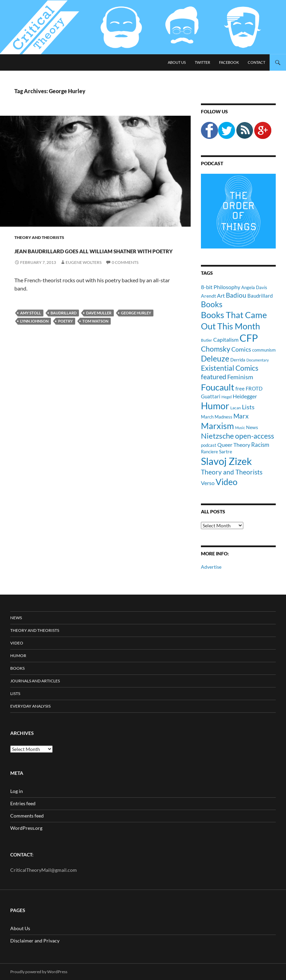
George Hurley (136, 337)
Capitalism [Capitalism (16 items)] (226, 339)
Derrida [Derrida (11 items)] (238, 360)
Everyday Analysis (30, 706)
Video (17, 643)
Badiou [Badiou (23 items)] (236, 295)
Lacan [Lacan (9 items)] (236, 408)
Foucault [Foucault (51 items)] (218, 387)
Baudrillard (64, 337)
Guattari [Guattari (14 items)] (211, 396)
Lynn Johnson (34, 346)
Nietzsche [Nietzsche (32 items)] (217, 436)
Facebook (229, 62)
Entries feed (23, 803)
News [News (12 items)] (252, 427)
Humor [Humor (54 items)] (215, 406)
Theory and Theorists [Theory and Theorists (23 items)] (232, 472)
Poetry (65, 346)
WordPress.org (26, 828)
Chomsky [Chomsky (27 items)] (216, 349)
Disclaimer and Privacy (35, 941)
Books (17, 668)
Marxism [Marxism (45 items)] (217, 426)
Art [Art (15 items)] (221, 295)
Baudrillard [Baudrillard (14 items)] (260, 296)
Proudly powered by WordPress (39, 972)
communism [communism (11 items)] (264, 350)
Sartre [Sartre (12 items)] (226, 451)
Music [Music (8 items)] (240, 428)
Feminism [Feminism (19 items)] (240, 377)
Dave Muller (99, 337)
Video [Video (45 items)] (227, 482)
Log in (17, 791)
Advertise (211, 567)
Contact (256, 62)
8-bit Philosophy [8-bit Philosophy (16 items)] (221, 287)
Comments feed (27, 816)
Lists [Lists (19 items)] (248, 407)
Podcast (212, 163)
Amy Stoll (31, 337)
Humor (18, 656)
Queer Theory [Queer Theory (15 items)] (234, 445)
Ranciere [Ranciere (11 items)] (209, 452)
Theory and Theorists (39, 237)
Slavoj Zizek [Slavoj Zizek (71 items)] (226, 461)
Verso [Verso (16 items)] (208, 483)
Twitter (202, 62)
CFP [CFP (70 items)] (249, 338)
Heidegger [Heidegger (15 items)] (245, 396)
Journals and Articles (35, 681)
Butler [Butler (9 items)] (207, 340)
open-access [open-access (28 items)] (255, 436)
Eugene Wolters (84, 287)
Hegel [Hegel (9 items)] (227, 397)
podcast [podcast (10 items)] (209, 445)
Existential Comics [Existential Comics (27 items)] (230, 368)
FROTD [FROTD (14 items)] (254, 388)
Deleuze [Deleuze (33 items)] (215, 359)
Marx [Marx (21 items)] (241, 416)
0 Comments (125, 287)
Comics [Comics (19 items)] (241, 349)
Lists (15, 693)
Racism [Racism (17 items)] (260, 445)
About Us (177, 62)
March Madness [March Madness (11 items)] (217, 417)
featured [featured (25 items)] (214, 377)
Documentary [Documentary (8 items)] (258, 360)
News (16, 618)
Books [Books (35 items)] (212, 304)
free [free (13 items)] (240, 388)
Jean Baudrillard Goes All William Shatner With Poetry (94, 261)
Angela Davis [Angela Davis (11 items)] (254, 287)
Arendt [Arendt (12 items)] (208, 296)
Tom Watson (95, 346)
